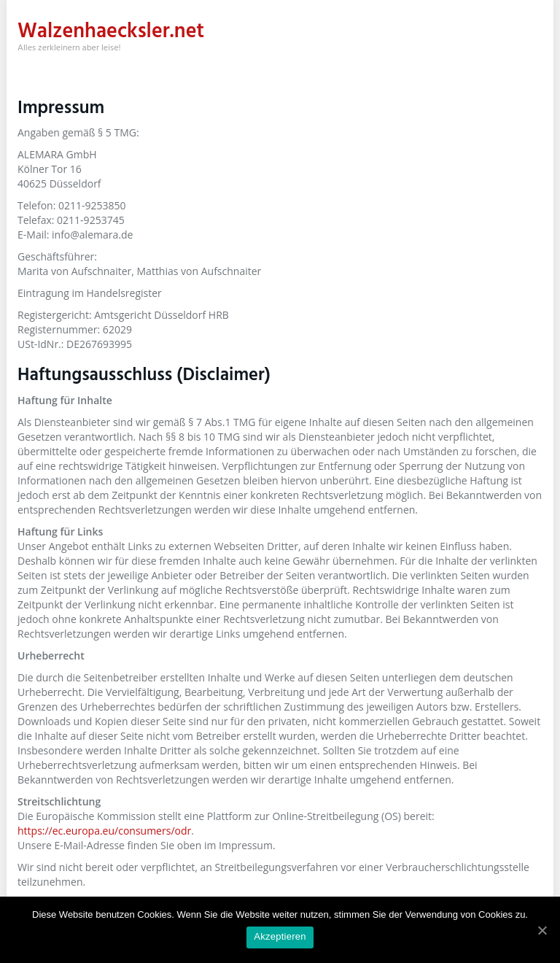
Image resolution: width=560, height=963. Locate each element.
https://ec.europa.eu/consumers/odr (104, 831)
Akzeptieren (280, 936)
